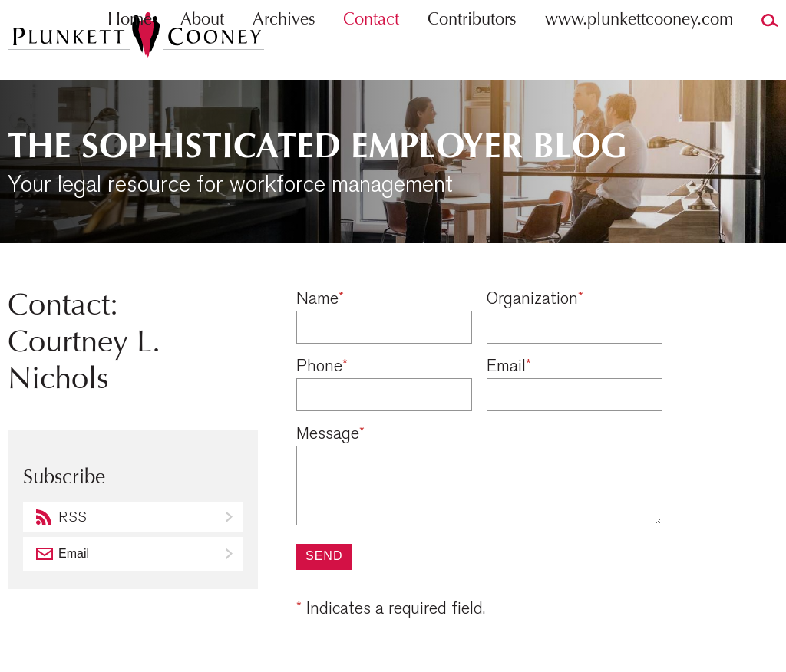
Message (330, 433)
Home (130, 51)
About (202, 51)
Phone (322, 366)
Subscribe (230, 554)
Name (320, 298)
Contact (371, 51)
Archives (284, 51)
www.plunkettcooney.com (639, 51)
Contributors (472, 51)
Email (509, 366)
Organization (535, 298)
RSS (73, 517)
